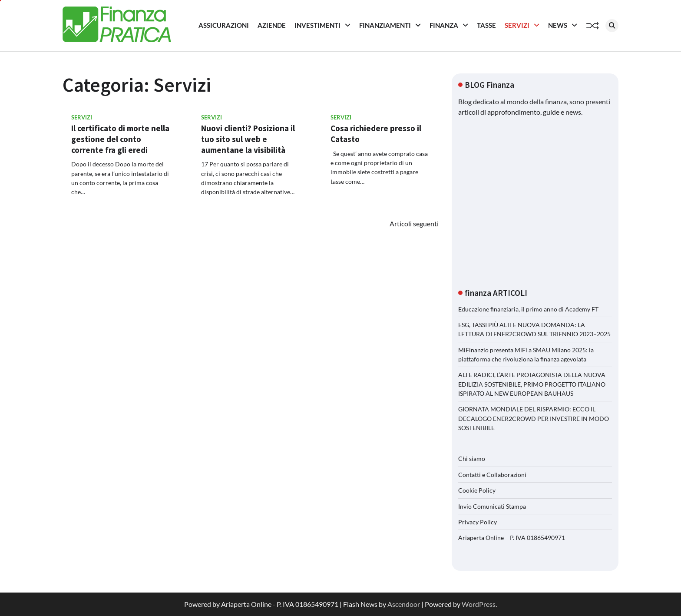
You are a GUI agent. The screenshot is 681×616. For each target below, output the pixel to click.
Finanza (444, 25)
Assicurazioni (224, 25)
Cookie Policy (477, 490)
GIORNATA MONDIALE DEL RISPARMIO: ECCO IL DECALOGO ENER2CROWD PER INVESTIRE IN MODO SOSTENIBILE (534, 418)
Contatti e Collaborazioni (492, 475)
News (558, 25)
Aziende (272, 25)
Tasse (486, 25)
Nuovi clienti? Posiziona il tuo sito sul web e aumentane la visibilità (248, 139)
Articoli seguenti (414, 224)
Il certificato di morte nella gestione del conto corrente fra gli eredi (120, 139)
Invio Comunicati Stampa (492, 506)
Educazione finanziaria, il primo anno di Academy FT (528, 309)
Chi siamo (472, 459)
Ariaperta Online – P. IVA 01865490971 (512, 538)
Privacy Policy (478, 522)
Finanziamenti (385, 25)
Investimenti (317, 25)
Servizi (517, 25)
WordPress (479, 604)
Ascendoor (404, 604)
